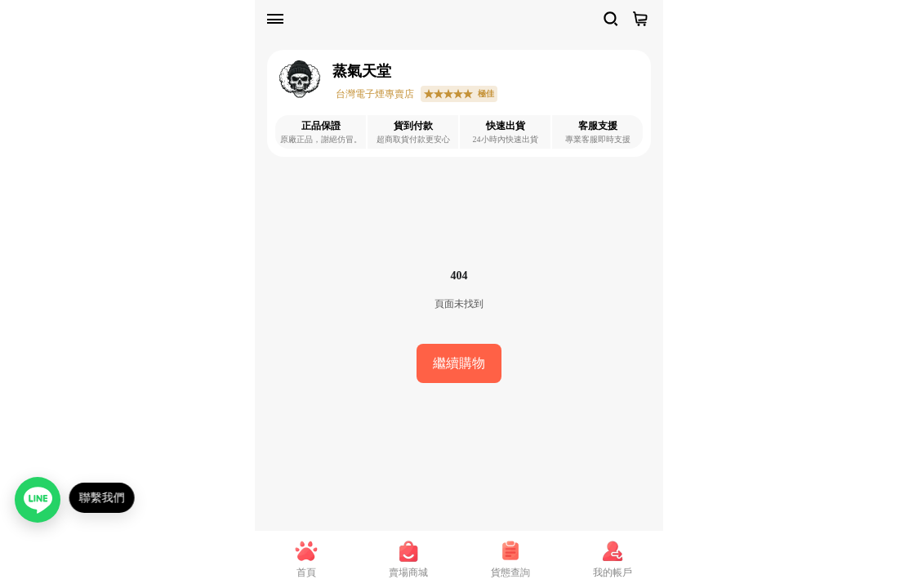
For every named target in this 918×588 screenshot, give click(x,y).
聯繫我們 (106, 498)
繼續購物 (459, 363)
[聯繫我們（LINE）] (39, 500)
